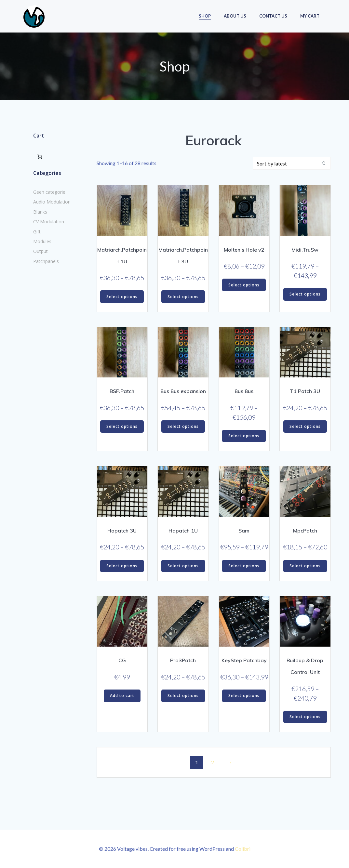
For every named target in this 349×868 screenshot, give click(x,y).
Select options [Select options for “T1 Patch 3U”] (305, 426)
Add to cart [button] (122, 696)
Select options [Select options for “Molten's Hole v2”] (244, 285)
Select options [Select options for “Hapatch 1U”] (183, 566)
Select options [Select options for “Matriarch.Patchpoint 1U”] (122, 297)
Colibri (243, 849)
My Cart (310, 16)
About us (235, 16)
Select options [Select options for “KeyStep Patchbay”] (244, 696)
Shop (205, 16)
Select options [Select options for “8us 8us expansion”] (183, 426)
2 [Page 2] (213, 762)
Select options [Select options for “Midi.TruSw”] (305, 294)
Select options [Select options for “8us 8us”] (244, 436)
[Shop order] (292, 163)
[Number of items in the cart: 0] (39, 156)
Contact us (273, 16)
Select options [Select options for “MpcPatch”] (305, 566)
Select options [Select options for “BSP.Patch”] (122, 426)
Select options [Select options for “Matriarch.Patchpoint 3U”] (183, 297)
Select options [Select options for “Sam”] (244, 566)
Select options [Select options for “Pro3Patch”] (183, 696)
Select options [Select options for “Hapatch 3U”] (122, 566)
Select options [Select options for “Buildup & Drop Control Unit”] (305, 717)
